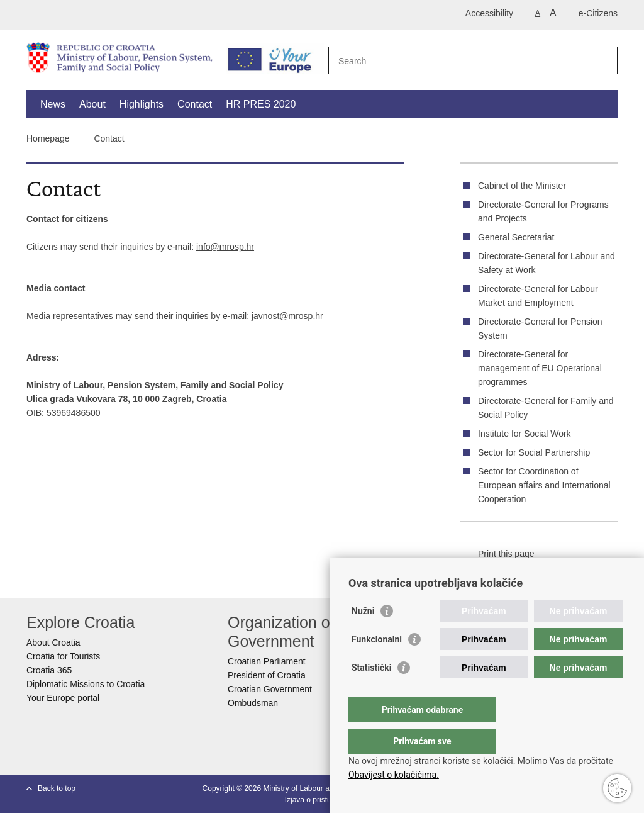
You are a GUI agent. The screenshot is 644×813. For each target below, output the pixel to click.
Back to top (57, 788)
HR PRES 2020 (261, 104)
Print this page (497, 554)
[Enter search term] (459, 61)
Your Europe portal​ (63, 698)
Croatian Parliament (267, 661)
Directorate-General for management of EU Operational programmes (540, 368)
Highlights (142, 104)
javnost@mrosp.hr (287, 316)
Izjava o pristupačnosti (322, 800)
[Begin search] (603, 60)
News (53, 104)
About (92, 104)
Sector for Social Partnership (534, 452)
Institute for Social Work (525, 434)
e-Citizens (598, 13)
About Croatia (53, 642)
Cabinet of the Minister (522, 186)
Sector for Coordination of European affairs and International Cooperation (544, 485)
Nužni (363, 636)
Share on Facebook (508, 572)
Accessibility (489, 13)
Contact (195, 104)
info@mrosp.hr (225, 247)
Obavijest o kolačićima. (394, 775)
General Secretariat (516, 237)
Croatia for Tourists (63, 656)
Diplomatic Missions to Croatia (86, 684)
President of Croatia (267, 675)
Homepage (48, 138)
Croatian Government (270, 689)
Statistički (371, 693)
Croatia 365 (49, 670)
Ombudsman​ (253, 703)
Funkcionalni (377, 664)
